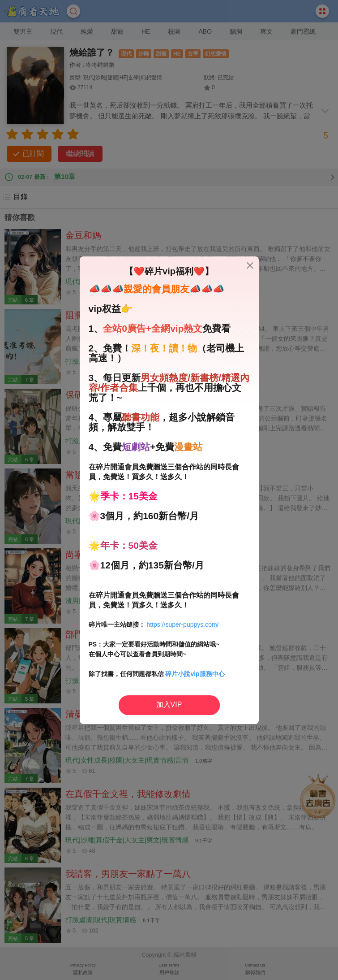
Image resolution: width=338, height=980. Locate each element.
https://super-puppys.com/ (182, 624)
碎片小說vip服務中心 (195, 674)
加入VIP (169, 705)
